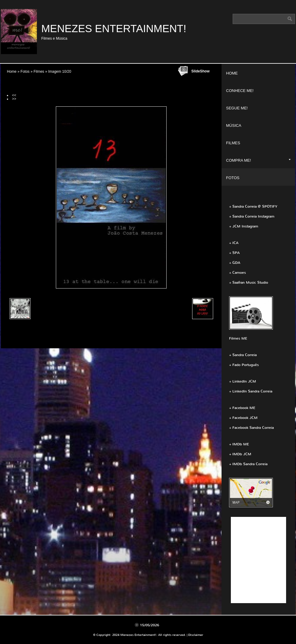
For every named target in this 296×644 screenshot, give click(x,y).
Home (12, 72)
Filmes (39, 72)
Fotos (25, 72)
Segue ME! (237, 108)
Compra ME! (258, 160)
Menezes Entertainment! (114, 28)
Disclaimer (196, 635)
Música (234, 125)
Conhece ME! (240, 91)
